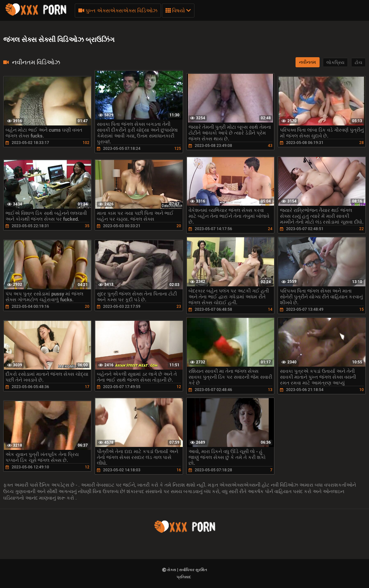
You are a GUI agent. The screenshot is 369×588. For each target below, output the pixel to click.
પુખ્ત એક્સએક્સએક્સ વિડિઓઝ (118, 11)
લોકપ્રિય (335, 62)
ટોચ (358, 62)
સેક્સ (172, 570)
